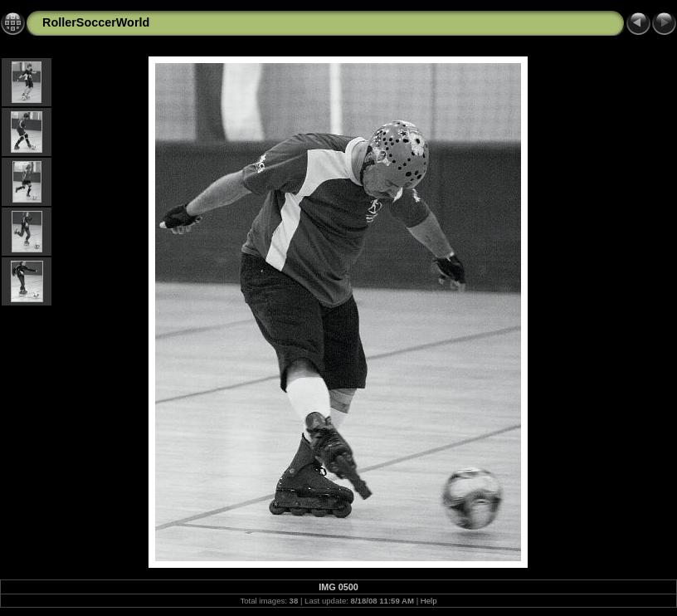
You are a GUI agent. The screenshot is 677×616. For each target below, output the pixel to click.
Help (429, 601)
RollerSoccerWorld (96, 22)
